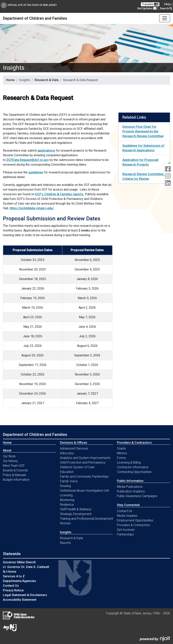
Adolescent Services (74, 448)
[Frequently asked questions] (168, 4)
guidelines (36, 172)
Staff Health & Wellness (76, 509)
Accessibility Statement (20, 600)
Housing (65, 486)
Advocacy (67, 453)
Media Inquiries (127, 516)
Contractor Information (133, 467)
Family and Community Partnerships (84, 477)
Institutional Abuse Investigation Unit (84, 491)
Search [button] (166, 8)
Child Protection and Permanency (83, 462)
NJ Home (10, 572)
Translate (150, 4)
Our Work (9, 456)
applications (46, 151)
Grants (121, 448)
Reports (65, 543)
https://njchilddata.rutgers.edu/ (32, 208)
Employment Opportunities (135, 520)
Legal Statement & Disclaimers (25, 595)
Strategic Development (76, 514)
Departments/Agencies (19, 581)
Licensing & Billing (129, 462)
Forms (121, 458)
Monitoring (67, 500)
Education (67, 472)
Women (65, 523)
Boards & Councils (15, 470)
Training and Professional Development (86, 519)
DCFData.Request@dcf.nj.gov (28, 160)
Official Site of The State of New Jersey (29, 5)
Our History (10, 461)
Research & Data (47, 80)
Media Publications (130, 487)
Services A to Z (14, 576)
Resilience (67, 505)
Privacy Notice (13, 590)
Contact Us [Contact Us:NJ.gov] (11, 586)
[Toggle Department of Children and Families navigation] (165, 18)
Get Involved (126, 530)
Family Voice (69, 481)
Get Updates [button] (147, 8)
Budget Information (16, 480)
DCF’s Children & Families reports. (60, 194)
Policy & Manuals (14, 475)
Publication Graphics (131, 491)
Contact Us (125, 511)
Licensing (66, 495)
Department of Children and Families (35, 18)
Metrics (122, 453)
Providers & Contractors (133, 525)
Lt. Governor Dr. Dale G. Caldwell (26, 567)
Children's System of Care (77, 467)
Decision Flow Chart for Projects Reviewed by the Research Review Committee (143, 131)
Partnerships (125, 534)
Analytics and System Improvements (85, 458)
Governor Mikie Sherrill (19, 562)
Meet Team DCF (14, 466)
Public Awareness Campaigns (137, 496)
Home (10, 80)
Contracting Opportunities (134, 472)
